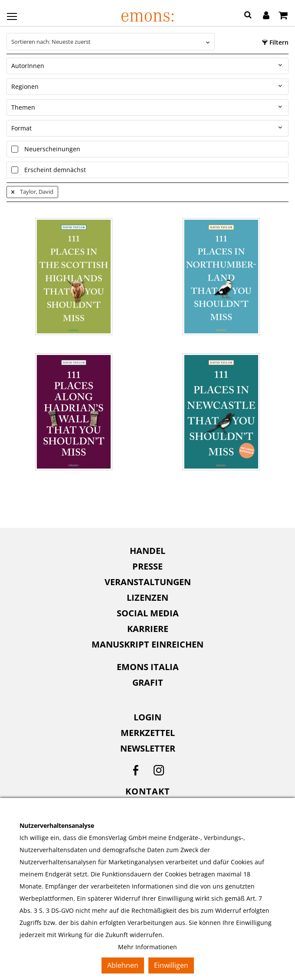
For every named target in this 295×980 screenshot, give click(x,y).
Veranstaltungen (148, 582)
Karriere (148, 629)
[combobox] (111, 42)
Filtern (275, 42)
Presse (147, 566)
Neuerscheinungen (52, 149)
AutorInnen (28, 66)
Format (21, 128)
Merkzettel (148, 733)
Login (147, 717)
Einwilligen (171, 965)
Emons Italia (148, 667)
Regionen (25, 86)
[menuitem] (147, 551)
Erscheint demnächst (55, 170)
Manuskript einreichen (147, 644)
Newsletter (148, 748)
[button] (248, 16)
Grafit (148, 682)
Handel (147, 551)
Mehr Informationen (147, 947)
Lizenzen (147, 597)
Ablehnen (123, 965)
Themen (23, 107)
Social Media (148, 613)
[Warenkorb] (283, 16)
